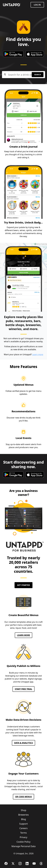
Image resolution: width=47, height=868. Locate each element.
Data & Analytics (23, 743)
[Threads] (41, 863)
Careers (23, 828)
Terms (24, 833)
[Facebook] (6, 863)
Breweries (24, 815)
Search (38, 75)
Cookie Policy (23, 842)
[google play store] (13, 54)
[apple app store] (35, 54)
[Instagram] (20, 863)
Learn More (24, 635)
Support (24, 824)
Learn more (38, 354)
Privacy (23, 837)
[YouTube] (34, 863)
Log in (37, 5)
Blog (23, 819)
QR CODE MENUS (23, 797)
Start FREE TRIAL (23, 689)
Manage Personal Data (24, 846)
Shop (23, 810)
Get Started (23, 585)
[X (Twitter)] (13, 863)
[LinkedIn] (27, 863)
